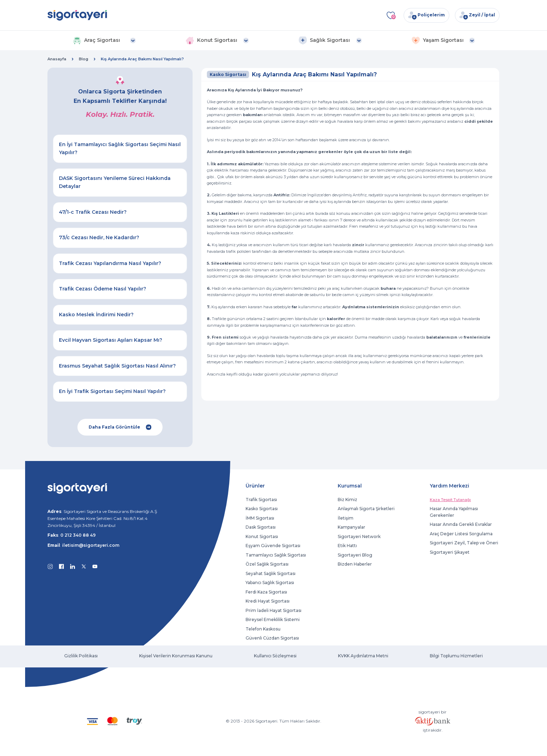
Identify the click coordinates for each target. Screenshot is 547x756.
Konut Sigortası (262, 536)
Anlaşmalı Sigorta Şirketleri (366, 509)
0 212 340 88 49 (78, 535)
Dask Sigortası (261, 527)
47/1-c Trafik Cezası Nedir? (93, 212)
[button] (104, 40)
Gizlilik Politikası (81, 656)
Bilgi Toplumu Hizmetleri (456, 656)
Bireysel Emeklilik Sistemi (273, 619)
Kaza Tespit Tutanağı (450, 500)
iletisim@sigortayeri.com (91, 545)
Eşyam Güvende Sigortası (273, 546)
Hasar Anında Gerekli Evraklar (461, 524)
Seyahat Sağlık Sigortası (271, 573)
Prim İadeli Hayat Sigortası (273, 610)
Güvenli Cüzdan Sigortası (272, 638)
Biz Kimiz (347, 500)
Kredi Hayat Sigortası (268, 601)
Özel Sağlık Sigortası (267, 564)
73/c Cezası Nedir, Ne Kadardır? (99, 237)
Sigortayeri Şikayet (450, 552)
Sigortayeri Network (359, 536)
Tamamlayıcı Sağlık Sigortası (276, 555)
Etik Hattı (347, 546)
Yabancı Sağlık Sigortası (270, 583)
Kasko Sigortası (262, 509)
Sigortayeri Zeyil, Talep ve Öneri (464, 543)
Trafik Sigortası (261, 500)
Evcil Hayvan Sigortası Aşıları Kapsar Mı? (111, 340)
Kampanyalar (351, 527)
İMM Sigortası (260, 518)
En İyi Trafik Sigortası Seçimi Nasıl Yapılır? (112, 391)
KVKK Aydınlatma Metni (363, 656)
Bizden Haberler (355, 564)
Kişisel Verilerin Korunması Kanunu (176, 656)
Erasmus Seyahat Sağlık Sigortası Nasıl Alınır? (117, 366)
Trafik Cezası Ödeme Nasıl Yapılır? (103, 289)
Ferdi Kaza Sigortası (266, 592)
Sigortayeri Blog (355, 555)
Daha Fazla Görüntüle (120, 427)
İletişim (346, 518)
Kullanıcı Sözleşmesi (275, 656)
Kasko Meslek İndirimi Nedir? (96, 315)
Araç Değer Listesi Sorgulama (461, 534)
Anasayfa (57, 59)
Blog (84, 59)
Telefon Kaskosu (263, 629)
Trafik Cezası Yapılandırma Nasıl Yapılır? (110, 263)
